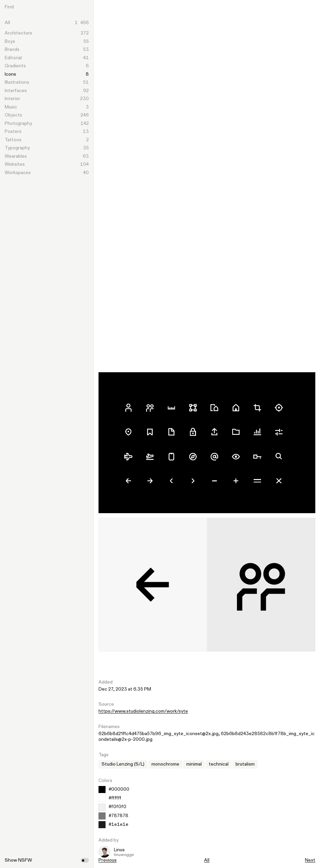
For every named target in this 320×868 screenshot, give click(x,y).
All (207, 860)
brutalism (245, 764)
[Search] (52, 7)
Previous (108, 860)
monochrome (165, 764)
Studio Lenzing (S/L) (123, 764)
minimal (194, 764)
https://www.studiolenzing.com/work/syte (143, 711)
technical (219, 764)
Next (310, 860)
